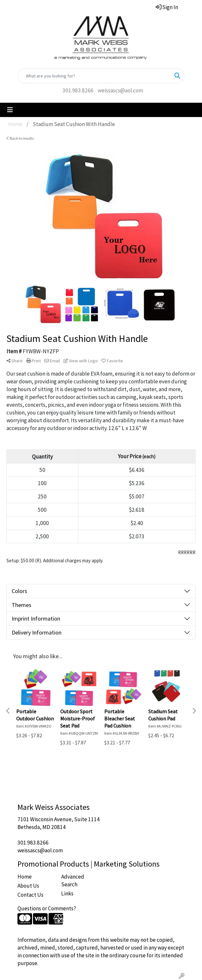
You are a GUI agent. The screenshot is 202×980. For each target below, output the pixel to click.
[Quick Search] (94, 76)
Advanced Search (73, 881)
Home (25, 877)
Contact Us (30, 895)
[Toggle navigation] (10, 110)
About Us (28, 886)
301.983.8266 (78, 90)
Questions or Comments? (47, 908)
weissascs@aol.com (120, 90)
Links (67, 893)
